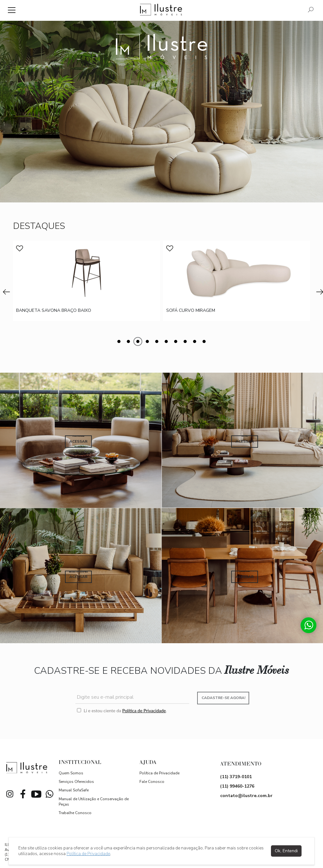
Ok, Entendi (286, 851)
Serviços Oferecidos (76, 782)
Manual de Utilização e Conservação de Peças (94, 802)
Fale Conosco (152, 782)
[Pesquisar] (311, 10)
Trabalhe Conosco (75, 813)
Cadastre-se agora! (223, 698)
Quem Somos (71, 773)
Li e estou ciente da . (122, 711)
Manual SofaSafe (74, 790)
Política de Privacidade (144, 711)
